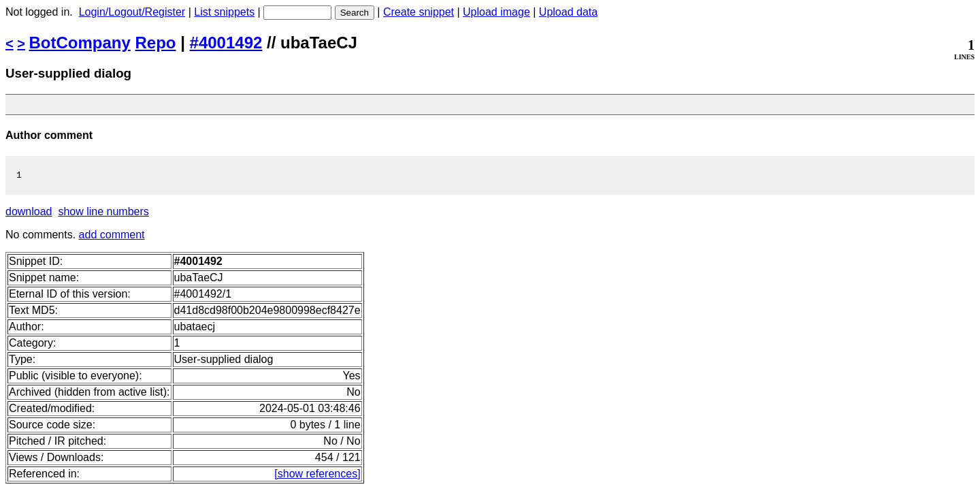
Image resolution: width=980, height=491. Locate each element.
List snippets (224, 12)
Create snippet (419, 12)
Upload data (568, 12)
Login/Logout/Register (132, 12)
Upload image (496, 12)
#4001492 (226, 43)
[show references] (317, 476)
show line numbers (103, 213)
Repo (156, 43)
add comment (112, 237)
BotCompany (80, 43)
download (29, 213)
